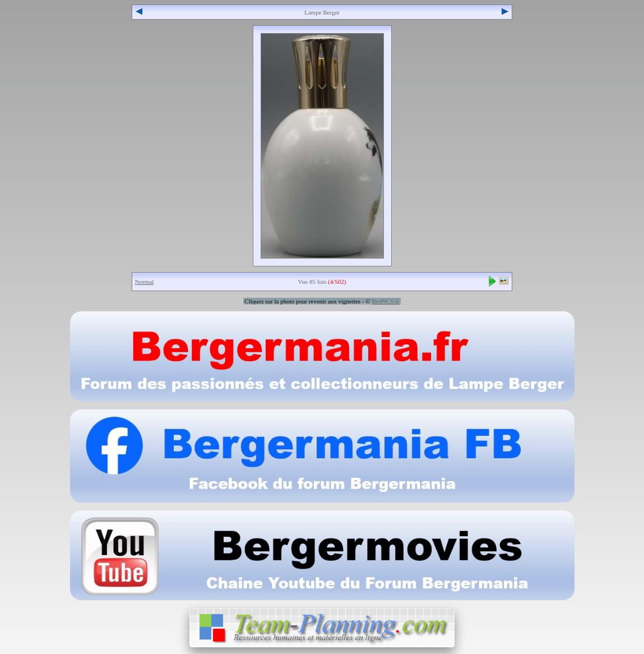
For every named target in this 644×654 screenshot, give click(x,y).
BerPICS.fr (385, 301)
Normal (145, 282)
